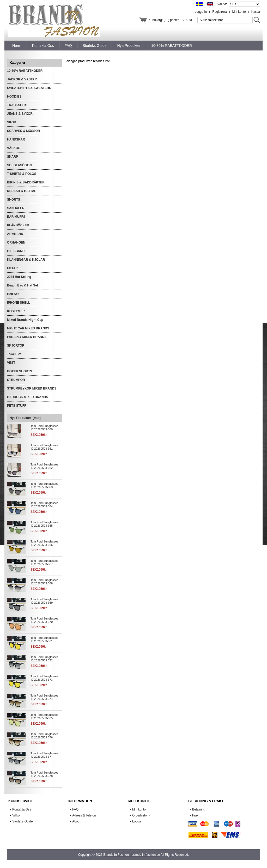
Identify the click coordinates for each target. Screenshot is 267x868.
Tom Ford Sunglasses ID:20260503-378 (44, 774)
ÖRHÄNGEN (16, 242)
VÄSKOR (14, 148)
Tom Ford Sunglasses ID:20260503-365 (44, 524)
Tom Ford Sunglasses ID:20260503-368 (44, 582)
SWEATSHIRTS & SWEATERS (29, 88)
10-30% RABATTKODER (25, 71)
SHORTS (14, 200)
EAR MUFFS (16, 217)
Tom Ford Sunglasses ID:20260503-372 (44, 659)
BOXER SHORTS (20, 371)
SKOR (12, 122)
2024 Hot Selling (19, 277)
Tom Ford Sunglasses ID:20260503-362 (44, 466)
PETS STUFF (17, 406)
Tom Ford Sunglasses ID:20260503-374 (44, 697)
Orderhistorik (141, 815)
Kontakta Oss (22, 809)
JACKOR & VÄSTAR (22, 79)
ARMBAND (15, 234)
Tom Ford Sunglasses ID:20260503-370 (44, 620)
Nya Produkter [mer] (25, 418)
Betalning (199, 809)
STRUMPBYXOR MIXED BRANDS (32, 388)
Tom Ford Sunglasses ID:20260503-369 (44, 601)
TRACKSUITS (17, 105)
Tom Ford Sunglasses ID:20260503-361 (44, 447)
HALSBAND (16, 251)
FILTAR (12, 268)
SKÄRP (13, 157)
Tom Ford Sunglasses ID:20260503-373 (44, 678)
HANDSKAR (16, 139)
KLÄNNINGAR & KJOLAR (26, 260)
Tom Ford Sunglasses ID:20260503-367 (44, 562)
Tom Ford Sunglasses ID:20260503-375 (44, 716)
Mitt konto (239, 12)
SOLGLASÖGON (19, 165)
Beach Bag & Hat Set (23, 285)
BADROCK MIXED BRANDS (28, 397)
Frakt (196, 815)
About (76, 821)
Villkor (16, 815)
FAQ (75, 809)
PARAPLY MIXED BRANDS (27, 337)
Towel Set (14, 354)
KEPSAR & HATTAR (22, 191)
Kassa (256, 12)
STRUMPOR (16, 380)
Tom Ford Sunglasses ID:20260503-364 (44, 505)
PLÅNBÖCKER (18, 225)
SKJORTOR (16, 346)
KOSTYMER (16, 311)
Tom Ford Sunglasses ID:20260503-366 (44, 543)
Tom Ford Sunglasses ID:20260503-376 (44, 736)
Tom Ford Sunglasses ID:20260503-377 (44, 755)
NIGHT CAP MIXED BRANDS (28, 328)
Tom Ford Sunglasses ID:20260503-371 (44, 639)
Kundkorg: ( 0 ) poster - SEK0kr (170, 20)
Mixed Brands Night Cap (25, 320)
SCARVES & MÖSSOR (23, 131)
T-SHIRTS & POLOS (22, 174)
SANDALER (16, 208)
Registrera (219, 12)
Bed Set (13, 294)
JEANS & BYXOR (20, 114)
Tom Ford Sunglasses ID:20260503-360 (44, 428)
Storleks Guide (23, 821)
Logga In (201, 12)
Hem (16, 46)
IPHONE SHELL (19, 303)
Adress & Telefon (84, 815)
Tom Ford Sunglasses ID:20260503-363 (44, 485)
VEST (11, 363)
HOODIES (14, 97)
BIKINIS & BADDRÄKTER (26, 182)
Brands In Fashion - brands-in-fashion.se (132, 855)
